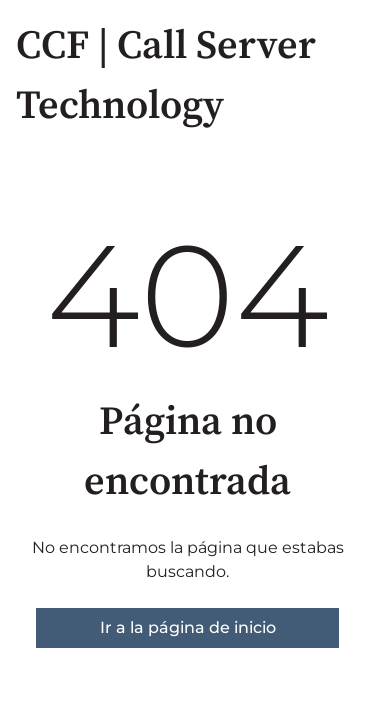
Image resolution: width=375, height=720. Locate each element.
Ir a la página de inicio (188, 627)
